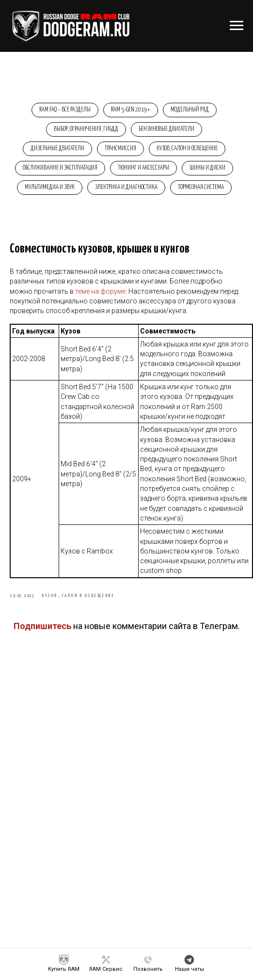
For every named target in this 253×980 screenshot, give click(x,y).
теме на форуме (100, 291)
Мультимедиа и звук (50, 187)
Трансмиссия (120, 149)
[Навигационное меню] (237, 26)
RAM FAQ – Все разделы (65, 110)
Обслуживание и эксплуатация (60, 168)
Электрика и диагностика (126, 187)
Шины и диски (207, 168)
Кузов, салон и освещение (187, 149)
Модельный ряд (190, 110)
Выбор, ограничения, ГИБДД (86, 129)
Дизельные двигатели (57, 149)
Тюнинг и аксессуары (143, 168)
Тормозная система (201, 187)
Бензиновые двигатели (166, 129)
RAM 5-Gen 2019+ (131, 110)
